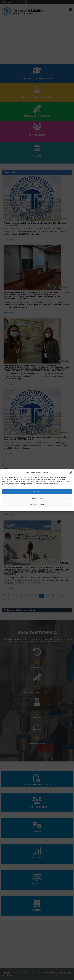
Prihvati (37, 491)
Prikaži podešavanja (37, 504)
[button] (70, 472)
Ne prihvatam (37, 498)
